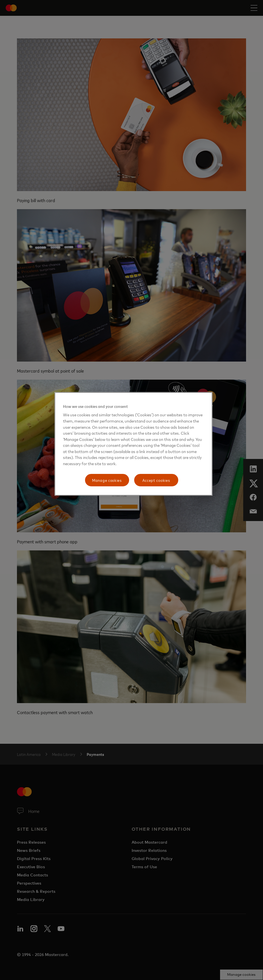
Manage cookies (107, 480)
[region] (133, 444)
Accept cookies (156, 480)
